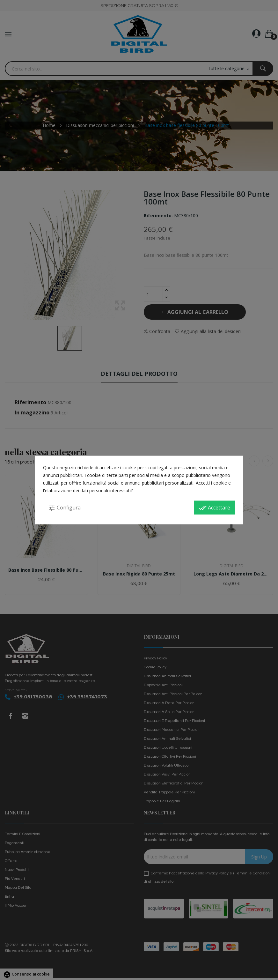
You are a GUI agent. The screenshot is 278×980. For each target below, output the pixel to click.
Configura (64, 508)
